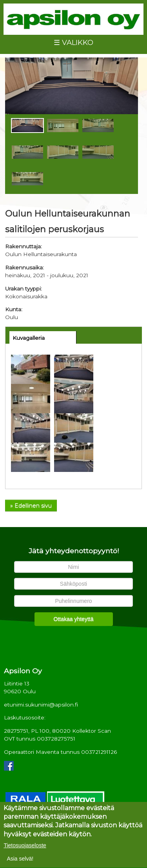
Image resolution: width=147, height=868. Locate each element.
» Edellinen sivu (31, 506)
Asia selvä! (20, 861)
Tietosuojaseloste (25, 847)
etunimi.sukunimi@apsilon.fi (41, 705)
